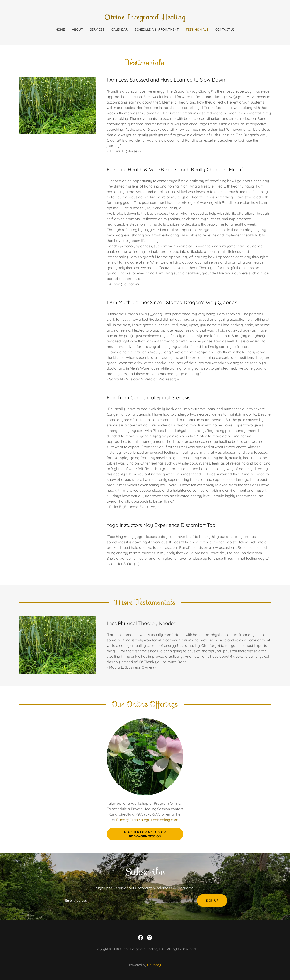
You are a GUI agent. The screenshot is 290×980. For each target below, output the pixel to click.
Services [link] (97, 29)
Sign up (212, 901)
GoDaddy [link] (154, 965)
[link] (145, 18)
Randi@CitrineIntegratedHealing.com (147, 820)
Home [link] (60, 29)
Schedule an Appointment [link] (157, 29)
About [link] (77, 29)
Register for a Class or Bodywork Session (145, 834)
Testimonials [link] (197, 29)
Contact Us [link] (225, 29)
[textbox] (127, 901)
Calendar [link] (120, 29)
